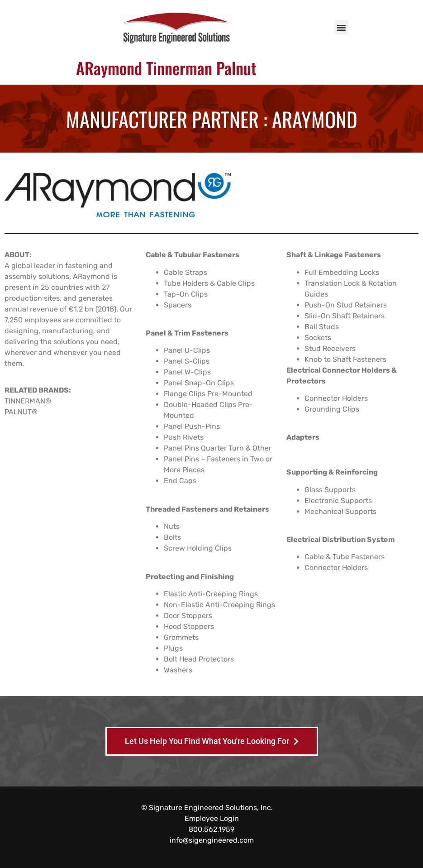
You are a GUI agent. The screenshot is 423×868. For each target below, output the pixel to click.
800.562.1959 (211, 829)
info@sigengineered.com (212, 840)
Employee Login (212, 818)
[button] (342, 27)
